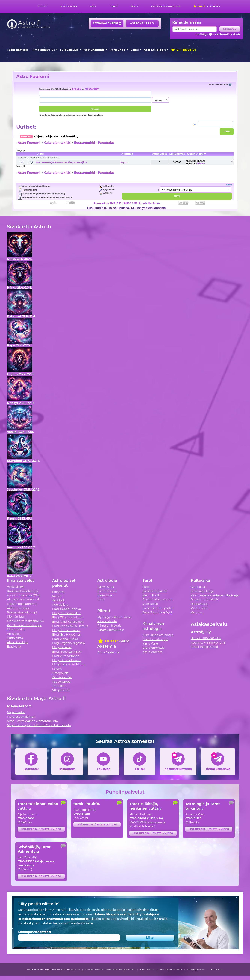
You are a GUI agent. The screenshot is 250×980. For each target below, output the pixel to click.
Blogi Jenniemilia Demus (70, 626)
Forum (57, 669)
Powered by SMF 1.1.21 (108, 203)
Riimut (134, 6)
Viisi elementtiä (153, 648)
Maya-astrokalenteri (21, 717)
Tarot (114, 6)
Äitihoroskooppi (18, 608)
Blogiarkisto (199, 604)
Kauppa (196, 612)
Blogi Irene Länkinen (67, 652)
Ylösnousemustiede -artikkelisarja (215, 595)
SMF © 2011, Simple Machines (142, 203)
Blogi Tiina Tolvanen (66, 660)
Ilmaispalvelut (44, 50)
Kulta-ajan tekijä (202, 591)
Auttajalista (15, 638)
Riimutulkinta (107, 621)
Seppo (124, 162)
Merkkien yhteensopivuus (25, 621)
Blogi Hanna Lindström (69, 664)
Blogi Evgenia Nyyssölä (69, 643)
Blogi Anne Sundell (66, 639)
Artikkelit (14, 634)
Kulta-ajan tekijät (57, 143)
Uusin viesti (197, 154)
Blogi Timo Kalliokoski (68, 617)
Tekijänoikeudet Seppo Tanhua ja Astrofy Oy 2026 (53, 969)
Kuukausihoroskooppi (23, 591)
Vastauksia (159, 154)
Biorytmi (58, 592)
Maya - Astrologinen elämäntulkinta (33, 721)
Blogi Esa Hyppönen (67, 634)
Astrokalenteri (107, 23)
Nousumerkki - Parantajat (94, 143)
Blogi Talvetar (62, 647)
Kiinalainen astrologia (166, 6)
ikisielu (201, 163)
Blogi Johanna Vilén (66, 613)
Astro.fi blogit (155, 50)
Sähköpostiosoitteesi (35, 932)
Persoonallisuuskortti (157, 599)
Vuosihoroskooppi (155, 639)
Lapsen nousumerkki (22, 604)
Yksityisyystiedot (196, 969)
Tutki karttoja (18, 50)
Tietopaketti (61, 673)
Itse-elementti (153, 652)
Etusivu (43, 6)
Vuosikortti (150, 604)
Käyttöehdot (147, 969)
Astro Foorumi (33, 76)
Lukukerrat (177, 154)
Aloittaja (127, 154)
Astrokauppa (142, 23)
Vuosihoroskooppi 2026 (24, 595)
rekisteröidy (92, 89)
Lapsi (135, 50)
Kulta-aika (207, 6)
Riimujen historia (109, 626)
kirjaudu (76, 89)
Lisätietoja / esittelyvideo (41, 829)
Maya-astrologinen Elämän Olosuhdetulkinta (39, 725)
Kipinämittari (16, 617)
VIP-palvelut (183, 50)
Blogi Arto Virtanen (66, 656)
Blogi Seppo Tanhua (67, 609)
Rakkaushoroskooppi (22, 612)
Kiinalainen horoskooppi (24, 625)
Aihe (41, 154)
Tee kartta (59, 686)
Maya (93, 6)
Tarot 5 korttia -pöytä (157, 608)
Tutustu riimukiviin (111, 630)
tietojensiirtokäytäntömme (73, 923)
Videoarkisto (199, 608)
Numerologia (69, 6)
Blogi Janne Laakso (66, 630)
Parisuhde (118, 50)
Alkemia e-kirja (18, 642)
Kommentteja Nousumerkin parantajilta (62, 162)
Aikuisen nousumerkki (23, 599)
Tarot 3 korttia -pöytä (157, 612)
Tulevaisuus (69, 50)
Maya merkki (16, 629)
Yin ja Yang (150, 643)
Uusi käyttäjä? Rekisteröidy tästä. (218, 34)
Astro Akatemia (108, 652)
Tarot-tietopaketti (155, 591)
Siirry (229, 185)
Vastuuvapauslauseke (170, 969)
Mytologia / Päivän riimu (115, 617)
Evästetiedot (216, 969)
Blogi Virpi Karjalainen (68, 622)
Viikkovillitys (16, 587)
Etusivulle (14, 646)
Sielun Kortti (151, 595)
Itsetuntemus (94, 50)
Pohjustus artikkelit (204, 599)
